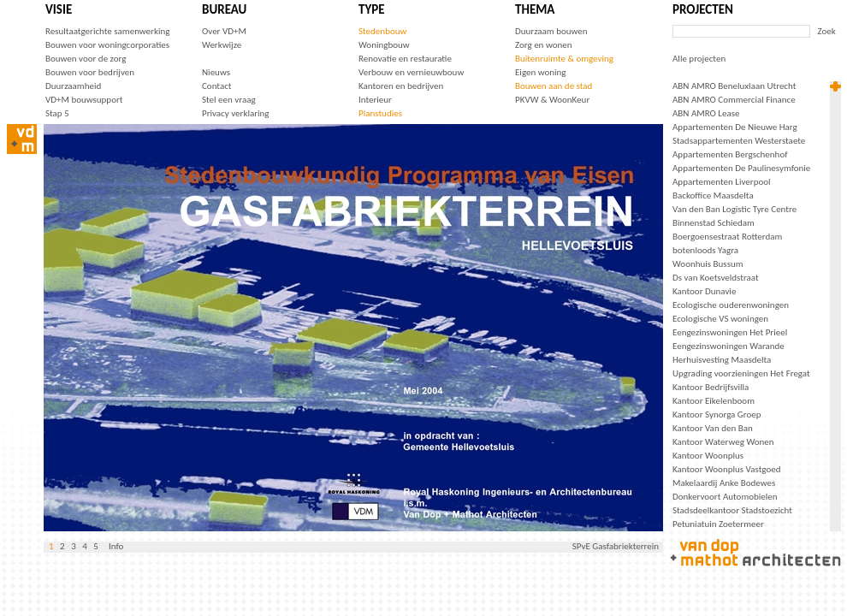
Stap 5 (57, 113)
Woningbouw (384, 45)
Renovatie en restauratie (405, 59)
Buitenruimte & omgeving (564, 59)
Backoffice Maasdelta (713, 195)
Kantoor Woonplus (708, 456)
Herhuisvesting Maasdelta (722, 360)
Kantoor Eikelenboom (714, 401)
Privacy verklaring (236, 113)
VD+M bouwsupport (84, 100)
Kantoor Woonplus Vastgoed (726, 469)
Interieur (375, 100)
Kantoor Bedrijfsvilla (711, 387)
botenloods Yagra (705, 250)
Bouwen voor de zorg (86, 59)
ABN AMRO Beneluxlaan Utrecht (734, 86)
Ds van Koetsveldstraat (716, 278)
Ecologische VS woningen (720, 319)
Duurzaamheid (73, 86)
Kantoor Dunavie (704, 291)
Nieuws (216, 72)
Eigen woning (541, 72)
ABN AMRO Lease (706, 113)
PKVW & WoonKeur (552, 100)
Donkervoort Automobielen (725, 497)
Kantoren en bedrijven (401, 86)
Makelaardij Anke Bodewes (724, 483)
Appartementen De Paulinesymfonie (741, 168)
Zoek (827, 31)
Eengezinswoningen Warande (729, 346)
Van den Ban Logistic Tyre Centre (734, 209)
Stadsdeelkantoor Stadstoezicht (732, 510)
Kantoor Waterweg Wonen (723, 442)
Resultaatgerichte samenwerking (107, 31)
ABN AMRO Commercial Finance (734, 100)
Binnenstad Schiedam (714, 223)
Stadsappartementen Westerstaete (739, 141)
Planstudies (380, 113)
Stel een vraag (229, 100)
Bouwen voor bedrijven (90, 72)
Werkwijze (222, 45)
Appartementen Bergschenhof (730, 154)
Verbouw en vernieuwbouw (411, 72)
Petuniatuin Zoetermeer (718, 524)
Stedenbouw (382, 31)
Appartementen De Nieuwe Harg (735, 127)
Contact (217, 86)
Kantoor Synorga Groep (717, 415)
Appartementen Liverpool (722, 182)
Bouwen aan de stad (554, 86)
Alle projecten (699, 59)
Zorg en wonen (543, 45)
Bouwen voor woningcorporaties (107, 45)
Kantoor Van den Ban (713, 428)
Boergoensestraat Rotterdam (727, 237)
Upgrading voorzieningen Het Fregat (741, 373)
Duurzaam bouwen (551, 31)
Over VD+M (224, 31)
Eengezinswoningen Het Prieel (730, 332)
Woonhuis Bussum (708, 264)
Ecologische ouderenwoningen (731, 305)
